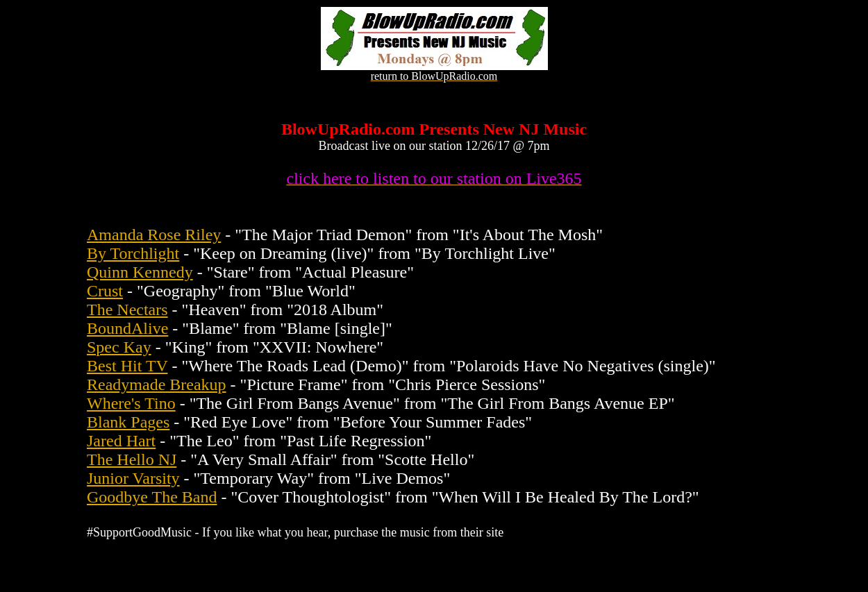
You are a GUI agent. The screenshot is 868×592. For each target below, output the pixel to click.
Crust (105, 291)
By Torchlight (133, 253)
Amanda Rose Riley (154, 235)
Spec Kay (119, 347)
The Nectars (127, 310)
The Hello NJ (132, 459)
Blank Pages (128, 422)
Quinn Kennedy (140, 272)
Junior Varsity (133, 478)
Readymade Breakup (157, 384)
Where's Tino (131, 403)
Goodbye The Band (152, 497)
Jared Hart (121, 441)
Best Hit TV (127, 366)
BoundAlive (127, 328)
